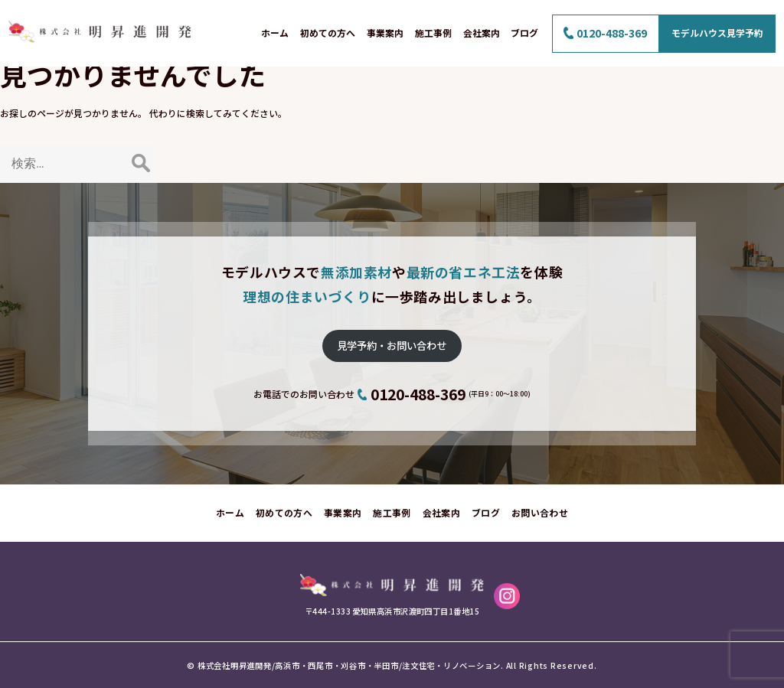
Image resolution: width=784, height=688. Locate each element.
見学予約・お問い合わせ (392, 346)
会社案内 (482, 33)
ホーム (275, 33)
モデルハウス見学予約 (717, 33)
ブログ (524, 33)
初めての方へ (328, 33)
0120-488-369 (612, 33)
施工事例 (433, 33)
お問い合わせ (540, 512)
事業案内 (385, 33)
